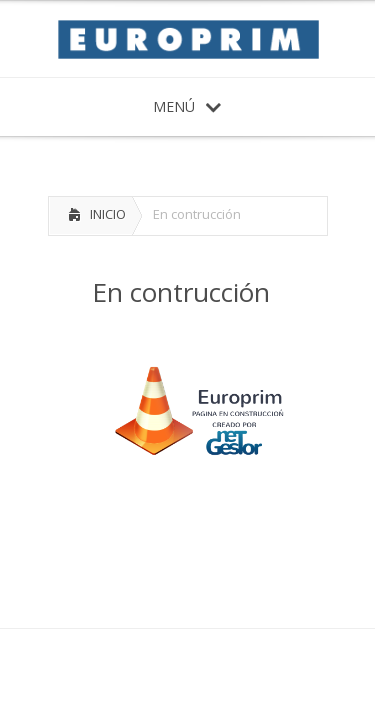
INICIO (108, 214)
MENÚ (187, 106)
